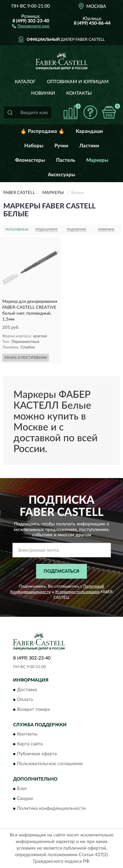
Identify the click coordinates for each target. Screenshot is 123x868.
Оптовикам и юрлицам (78, 82)
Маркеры (97, 160)
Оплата (25, 700)
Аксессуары (61, 175)
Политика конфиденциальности (51, 808)
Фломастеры (30, 160)
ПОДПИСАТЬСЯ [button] (61, 571)
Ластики (89, 146)
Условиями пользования (77, 592)
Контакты (79, 93)
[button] (31, 26)
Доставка (27, 690)
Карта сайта (30, 744)
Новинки (43, 93)
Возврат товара (33, 710)
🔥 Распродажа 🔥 (42, 131)
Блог (22, 789)
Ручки (61, 146)
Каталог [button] (25, 82)
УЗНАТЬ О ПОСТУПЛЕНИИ (26, 358)
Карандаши (89, 131)
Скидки (25, 799)
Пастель (66, 160)
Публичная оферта (37, 754)
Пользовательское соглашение (50, 764)
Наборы (34, 146)
